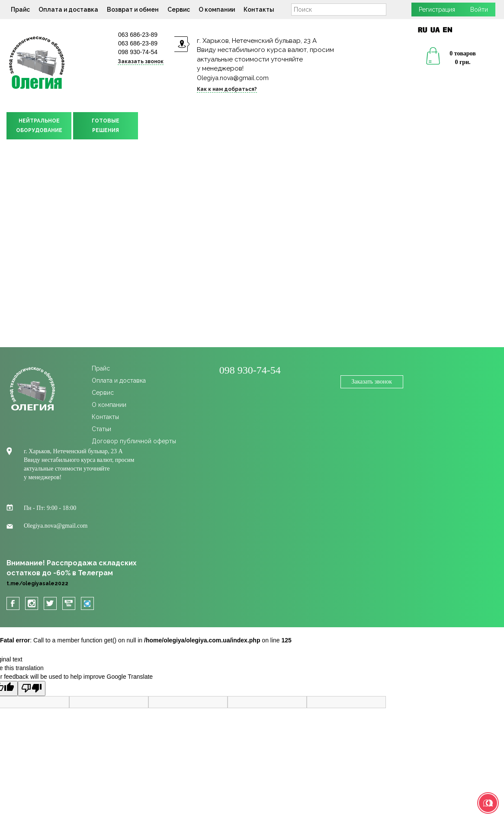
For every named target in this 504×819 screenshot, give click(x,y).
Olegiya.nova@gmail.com (233, 78)
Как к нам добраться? (227, 89)
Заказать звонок (141, 61)
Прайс (20, 10)
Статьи (101, 429)
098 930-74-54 (138, 52)
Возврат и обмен (133, 10)
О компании (217, 10)
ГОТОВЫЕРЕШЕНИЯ (106, 126)
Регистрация (437, 10)
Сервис (179, 10)
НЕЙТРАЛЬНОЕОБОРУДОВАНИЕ (39, 126)
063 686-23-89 (138, 35)
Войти (479, 10)
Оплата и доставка (68, 10)
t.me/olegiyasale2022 (37, 584)
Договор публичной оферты (134, 441)
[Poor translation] (32, 688)
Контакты (259, 10)
